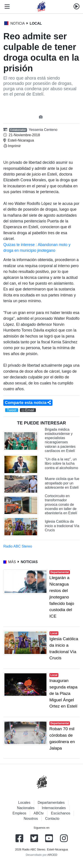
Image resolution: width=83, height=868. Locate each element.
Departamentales (51, 803)
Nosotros (31, 819)
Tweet (12, 410)
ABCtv (39, 813)
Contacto (52, 819)
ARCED (52, 855)
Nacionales (26, 808)
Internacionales (54, 808)
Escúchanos (61, 813)
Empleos (19, 813)
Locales (24, 803)
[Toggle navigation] (6, 7)
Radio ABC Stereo (18, 546)
